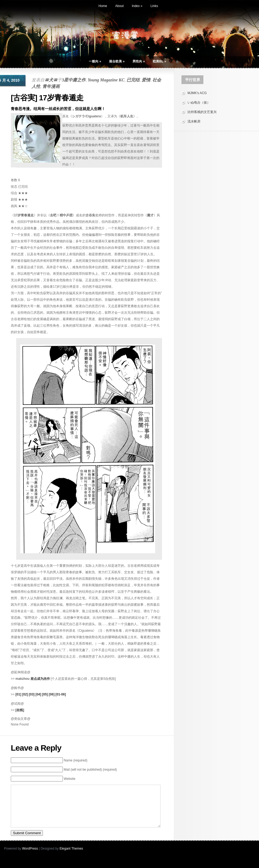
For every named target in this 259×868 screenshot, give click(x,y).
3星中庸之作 (74, 80)
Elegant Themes (71, 857)
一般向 (95, 61)
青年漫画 (51, 86)
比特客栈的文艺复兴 (202, 112)
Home (103, 6)
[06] (52, 694)
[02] (25, 694)
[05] (45, 694)
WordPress (30, 857)
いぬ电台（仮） (199, 102)
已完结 (133, 80)
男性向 (139, 61)
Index (137, 6)
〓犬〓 (51, 80)
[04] (38, 694)
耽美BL (159, 61)
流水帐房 (194, 121)
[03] (32, 694)
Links (154, 6)
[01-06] (61, 694)
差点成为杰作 (40, 679)
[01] (18, 694)
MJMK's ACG (197, 93)
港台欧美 (117, 61)
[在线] (20, 710)
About (119, 6)
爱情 (146, 80)
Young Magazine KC (106, 80)
